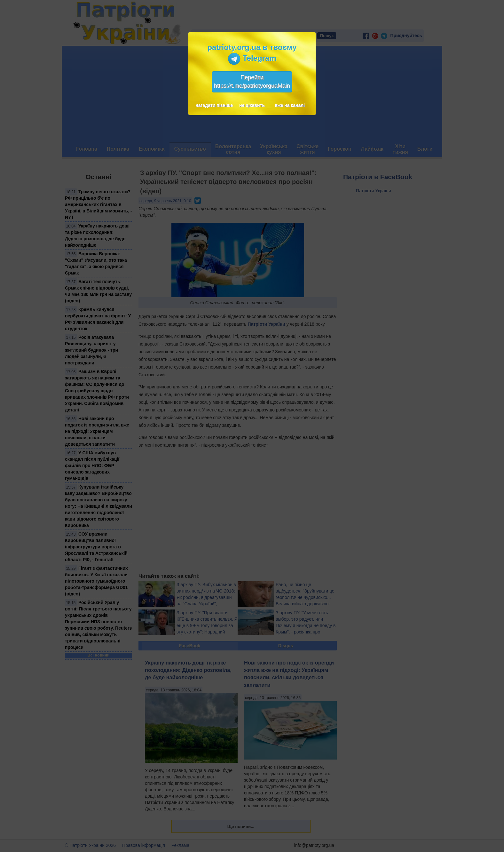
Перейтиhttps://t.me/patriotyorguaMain (252, 82)
